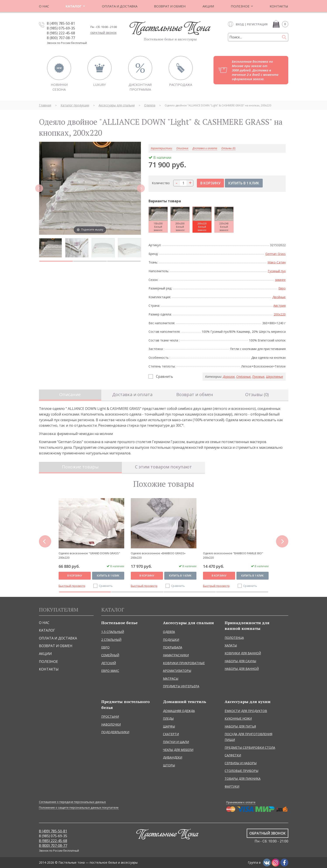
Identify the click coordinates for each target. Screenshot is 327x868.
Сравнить (164, 376)
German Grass (275, 254)
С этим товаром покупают (163, 467)
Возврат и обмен (195, 394)
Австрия (280, 306)
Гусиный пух (277, 271)
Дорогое (229, 377)
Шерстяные (275, 377)
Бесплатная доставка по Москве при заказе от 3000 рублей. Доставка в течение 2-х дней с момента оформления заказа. (255, 70)
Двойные (279, 297)
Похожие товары (80, 467)
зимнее (280, 280)
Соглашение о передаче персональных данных (72, 802)
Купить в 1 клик (108, 576)
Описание (70, 394)
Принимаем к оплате (241, 802)
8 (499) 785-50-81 (61, 23)
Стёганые (243, 377)
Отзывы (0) (228, 148)
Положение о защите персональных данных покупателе (79, 808)
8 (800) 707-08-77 (61, 38)
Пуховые (258, 377)
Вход (240, 24)
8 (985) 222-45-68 (61, 33)
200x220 (280, 314)
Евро (282, 288)
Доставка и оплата (205, 148)
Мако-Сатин (277, 262)
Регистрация (257, 24)
